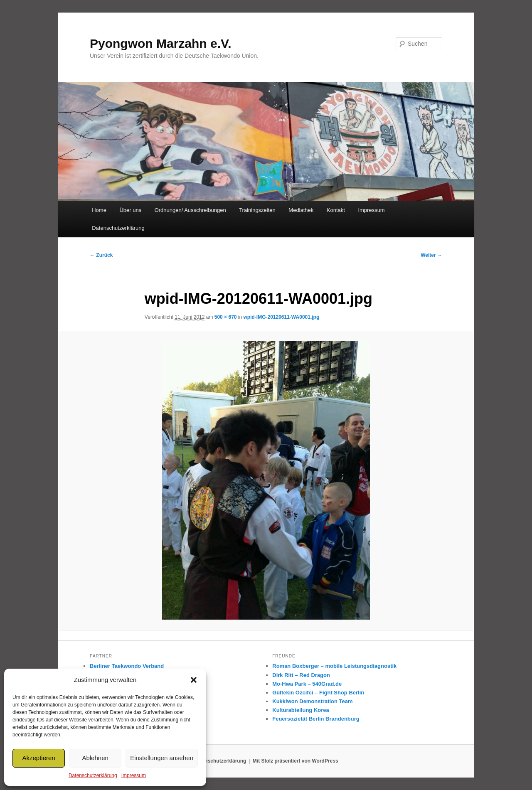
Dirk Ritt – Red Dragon (301, 675)
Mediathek (301, 210)
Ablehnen (95, 758)
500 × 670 (226, 317)
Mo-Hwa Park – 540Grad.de (307, 684)
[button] (194, 680)
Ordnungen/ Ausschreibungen (190, 210)
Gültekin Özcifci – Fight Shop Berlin (318, 693)
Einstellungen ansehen (162, 758)
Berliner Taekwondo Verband (127, 666)
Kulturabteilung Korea (301, 710)
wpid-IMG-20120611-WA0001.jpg (282, 317)
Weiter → (431, 255)
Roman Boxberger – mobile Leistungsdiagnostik (334, 666)
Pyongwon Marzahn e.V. (161, 43)
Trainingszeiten (257, 210)
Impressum (134, 775)
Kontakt (336, 210)
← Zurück (101, 255)
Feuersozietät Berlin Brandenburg (316, 719)
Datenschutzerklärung (93, 775)
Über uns (130, 210)
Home (99, 210)
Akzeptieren (38, 758)
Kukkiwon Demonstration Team (312, 701)
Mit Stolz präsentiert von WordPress (296, 761)
